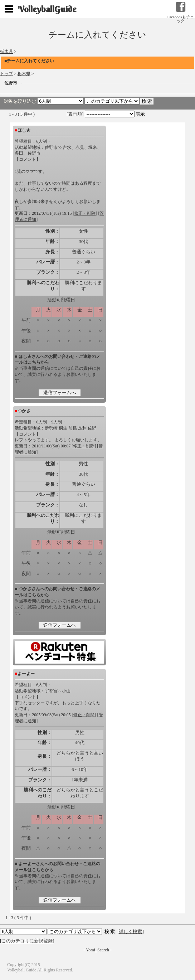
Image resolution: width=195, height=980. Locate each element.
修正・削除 (85, 213)
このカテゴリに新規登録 (27, 941)
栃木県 (6, 52)
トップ (6, 74)
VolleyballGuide (47, 9)
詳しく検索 (130, 932)
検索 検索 (75, 932)
